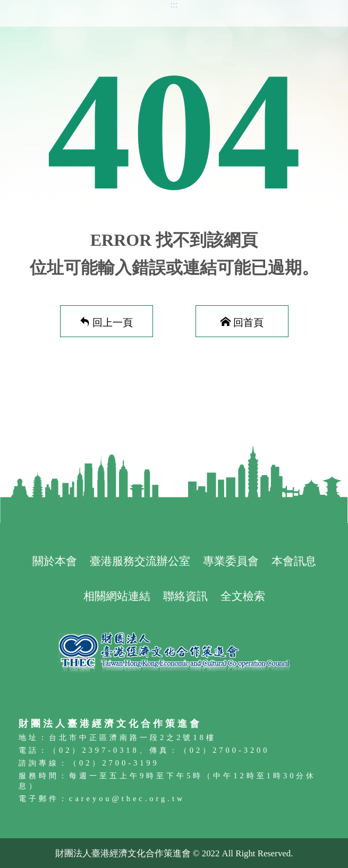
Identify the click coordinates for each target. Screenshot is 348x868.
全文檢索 (243, 596)
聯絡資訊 (185, 596)
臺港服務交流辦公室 (140, 561)
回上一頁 (113, 321)
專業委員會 (231, 561)
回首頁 (248, 321)
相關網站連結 (117, 596)
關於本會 (55, 561)
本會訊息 (294, 561)
